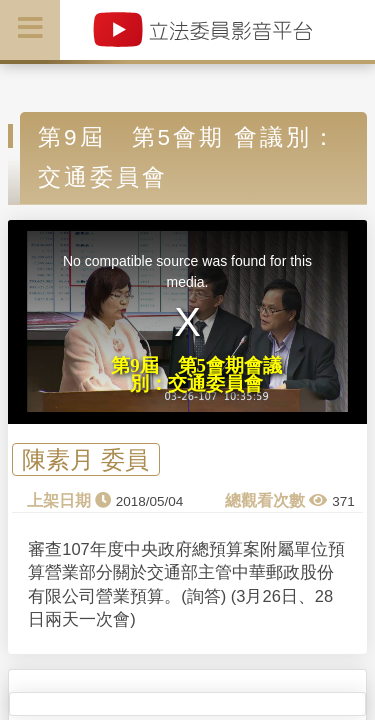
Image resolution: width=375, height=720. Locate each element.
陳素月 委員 (85, 459)
